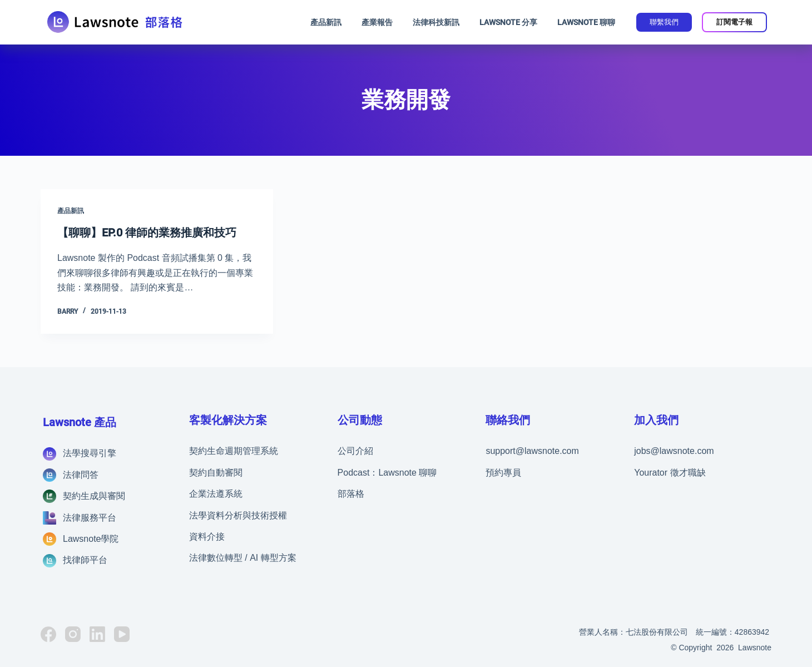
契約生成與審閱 (94, 496)
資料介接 (207, 536)
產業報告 (377, 22)
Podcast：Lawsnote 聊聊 (387, 472)
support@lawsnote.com (532, 451)
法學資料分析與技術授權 (238, 515)
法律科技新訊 (436, 22)
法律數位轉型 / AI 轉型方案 (243, 558)
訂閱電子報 (734, 22)
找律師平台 (85, 560)
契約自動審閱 (216, 472)
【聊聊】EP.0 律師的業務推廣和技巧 (147, 233)
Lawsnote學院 (91, 538)
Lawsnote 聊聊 (586, 22)
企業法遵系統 (216, 494)
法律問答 (81, 474)
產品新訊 (326, 22)
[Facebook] (48, 634)
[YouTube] (122, 634)
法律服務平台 (90, 517)
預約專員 (503, 472)
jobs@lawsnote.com (674, 451)
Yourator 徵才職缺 (670, 472)
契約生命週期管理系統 (234, 451)
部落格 (351, 494)
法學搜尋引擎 (90, 453)
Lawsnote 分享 (508, 22)
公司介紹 (355, 451)
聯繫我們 (664, 22)
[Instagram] (73, 634)
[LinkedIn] (97, 634)
